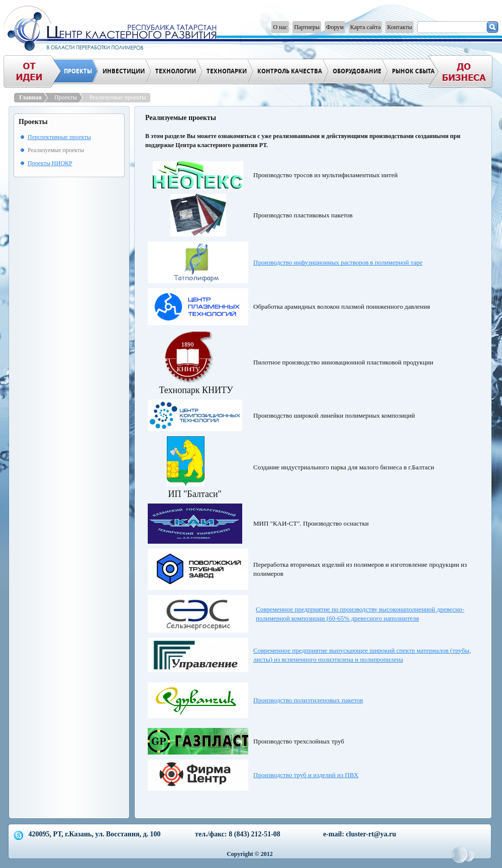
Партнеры (307, 27)
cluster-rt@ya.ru (371, 834)
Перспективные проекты (59, 137)
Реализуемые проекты (118, 97)
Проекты (67, 98)
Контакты (399, 27)
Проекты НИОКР (50, 163)
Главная (32, 98)
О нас (280, 27)
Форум (335, 27)
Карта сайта (366, 27)
